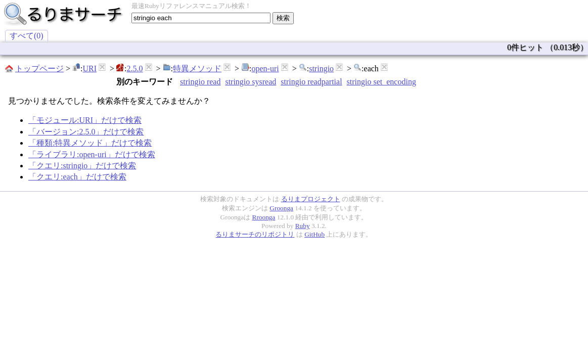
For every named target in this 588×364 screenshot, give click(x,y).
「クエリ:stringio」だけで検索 (82, 166)
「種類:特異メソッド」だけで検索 (90, 143)
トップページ (39, 69)
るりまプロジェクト (311, 199)
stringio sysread (251, 82)
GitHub (314, 234)
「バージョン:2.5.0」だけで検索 (86, 132)
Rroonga (264, 217)
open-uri (265, 69)
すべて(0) (27, 36)
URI (89, 69)
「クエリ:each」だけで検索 (77, 177)
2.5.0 (135, 69)
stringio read (200, 82)
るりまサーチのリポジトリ (255, 234)
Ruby (303, 226)
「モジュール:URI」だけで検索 (85, 120)
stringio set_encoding (381, 82)
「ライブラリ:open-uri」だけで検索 (92, 154)
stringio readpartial (311, 82)
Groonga (281, 208)
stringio (321, 69)
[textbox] (201, 18)
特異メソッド (197, 69)
